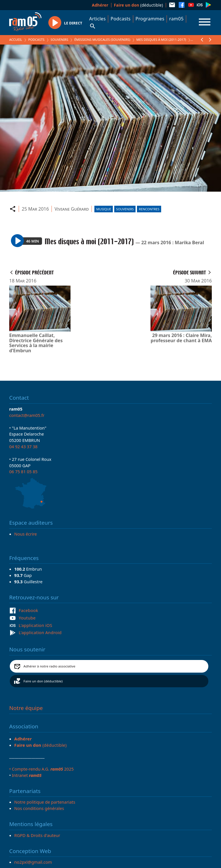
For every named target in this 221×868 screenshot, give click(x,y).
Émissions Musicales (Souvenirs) (102, 40)
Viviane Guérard (72, 209)
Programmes (150, 19)
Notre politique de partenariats (45, 802)
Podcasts (120, 19)
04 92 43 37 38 (23, 446)
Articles (98, 19)
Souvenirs (59, 40)
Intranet (27, 775)
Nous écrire (26, 534)
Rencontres (149, 209)
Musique (104, 209)
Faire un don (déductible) (43, 681)
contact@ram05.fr (27, 415)
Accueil (16, 40)
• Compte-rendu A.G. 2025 (41, 769)
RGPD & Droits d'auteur (37, 835)
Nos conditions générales (39, 808)
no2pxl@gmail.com (33, 862)
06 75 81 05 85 (23, 471)
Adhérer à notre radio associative (49, 666)
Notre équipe (26, 708)
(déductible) (139, 5)
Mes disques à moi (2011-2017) (161, 40)
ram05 (176, 19)
